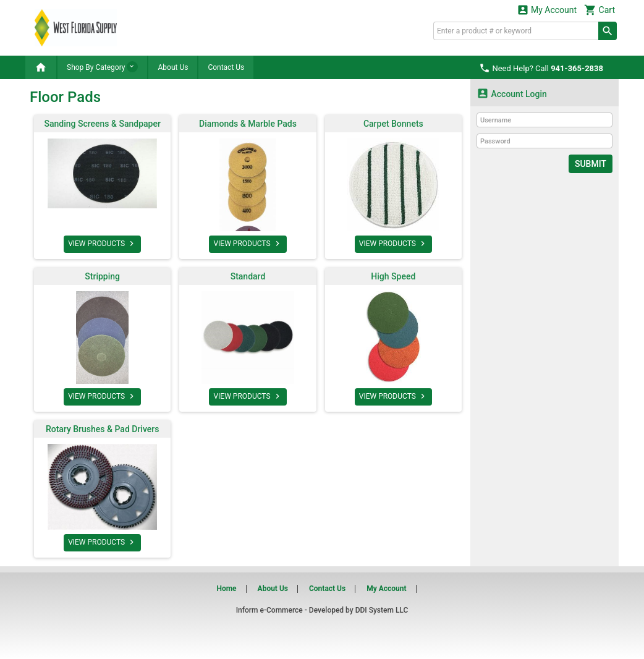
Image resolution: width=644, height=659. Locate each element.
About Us (173, 67)
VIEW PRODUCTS (102, 244)
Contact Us (226, 67)
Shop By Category (102, 67)
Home (226, 589)
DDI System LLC (382, 610)
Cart (600, 10)
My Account (547, 10)
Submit (591, 164)
